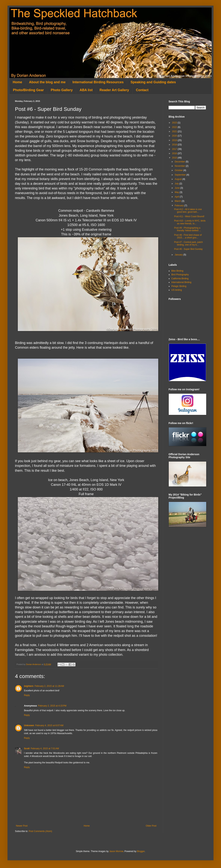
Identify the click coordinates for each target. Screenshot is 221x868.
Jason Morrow (116, 851)
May (177, 192)
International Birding (181, 282)
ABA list (86, 90)
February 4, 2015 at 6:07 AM (49, 725)
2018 (175, 145)
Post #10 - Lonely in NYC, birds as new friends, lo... (190, 222)
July (177, 184)
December (180, 162)
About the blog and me (47, 82)
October (179, 170)
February (180, 206)
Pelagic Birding (179, 286)
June (177, 188)
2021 (175, 131)
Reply (27, 695)
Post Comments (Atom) (40, 831)
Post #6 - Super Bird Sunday (188, 249)
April (177, 197)
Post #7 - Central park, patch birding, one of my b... (189, 243)
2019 (175, 140)
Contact (142, 90)
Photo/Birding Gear (28, 90)
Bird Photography (180, 275)
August (179, 179)
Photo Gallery (62, 90)
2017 (175, 149)
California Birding (180, 279)
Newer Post (22, 826)
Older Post (151, 826)
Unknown (29, 725)
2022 (175, 127)
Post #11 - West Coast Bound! (189, 216)
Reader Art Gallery (114, 90)
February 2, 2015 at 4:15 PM (52, 706)
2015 (175, 158)
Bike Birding (177, 271)
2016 (175, 153)
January (179, 255)
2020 (175, 136)
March (178, 201)
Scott (27, 749)
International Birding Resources (98, 82)
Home (17, 82)
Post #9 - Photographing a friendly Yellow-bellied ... (188, 229)
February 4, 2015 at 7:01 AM (45, 749)
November (180, 166)
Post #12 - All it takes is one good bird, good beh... (188, 211)
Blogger (141, 851)
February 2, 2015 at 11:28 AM (49, 686)
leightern (29, 686)
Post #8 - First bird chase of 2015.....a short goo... (188, 236)
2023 (175, 123)
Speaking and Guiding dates (153, 82)
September (181, 175)
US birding (177, 290)
